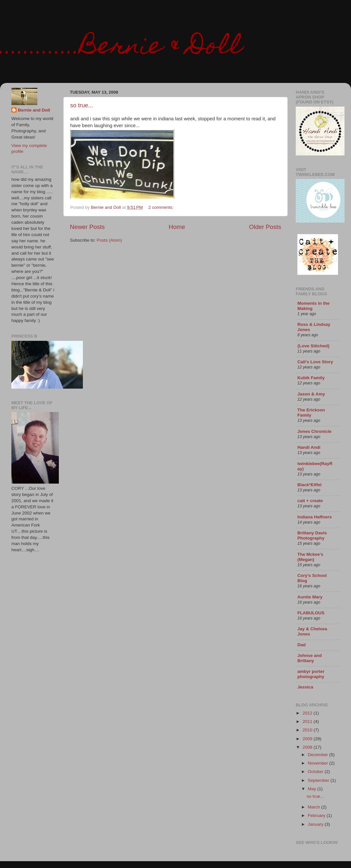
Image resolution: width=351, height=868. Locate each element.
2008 (308, 747)
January (316, 824)
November (318, 763)
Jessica (305, 687)
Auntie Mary (310, 597)
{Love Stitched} (313, 346)
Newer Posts (87, 227)
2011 (308, 721)
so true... (82, 105)
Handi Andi (309, 447)
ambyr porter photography (311, 674)
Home (177, 227)
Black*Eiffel (309, 485)
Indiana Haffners (315, 517)
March (314, 807)
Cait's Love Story (315, 362)
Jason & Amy (311, 394)
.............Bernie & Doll (121, 48)
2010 (308, 730)
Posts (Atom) (110, 240)
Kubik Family (311, 378)
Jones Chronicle (314, 431)
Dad (302, 645)
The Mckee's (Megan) (310, 557)
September (319, 780)
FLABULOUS (311, 613)
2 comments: (162, 207)
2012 (308, 713)
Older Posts (265, 227)
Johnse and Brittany (310, 658)
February (317, 815)
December (318, 755)
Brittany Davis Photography (312, 535)
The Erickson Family (311, 413)
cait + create (310, 501)
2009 (308, 739)
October (316, 772)
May (312, 789)
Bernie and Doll (34, 110)
